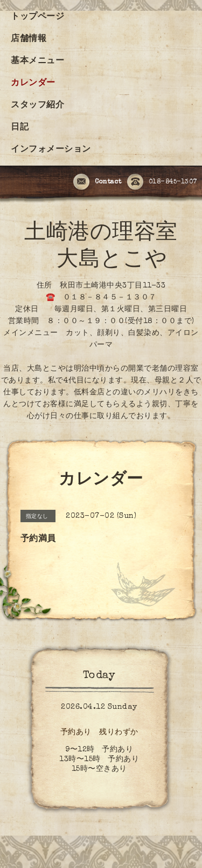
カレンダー (33, 84)
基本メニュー (37, 61)
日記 (20, 128)
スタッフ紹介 (37, 106)
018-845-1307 (162, 182)
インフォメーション (51, 150)
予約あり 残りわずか (99, 733)
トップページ (37, 17)
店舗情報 (29, 39)
